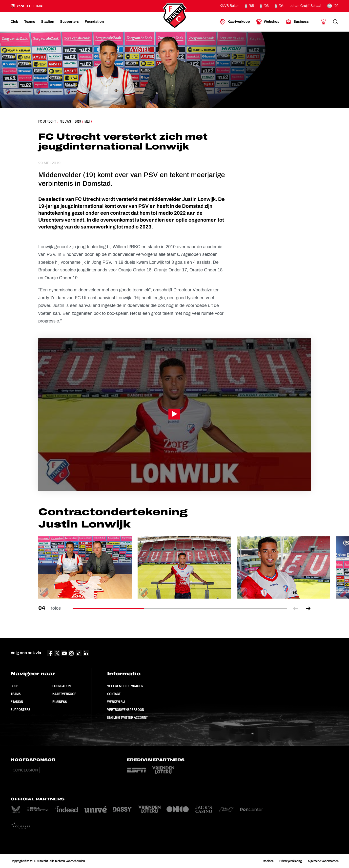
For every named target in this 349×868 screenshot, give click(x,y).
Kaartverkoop (64, 694)
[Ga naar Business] (297, 22)
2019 (78, 121)
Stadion (17, 702)
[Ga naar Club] (14, 22)
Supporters (21, 710)
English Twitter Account (127, 717)
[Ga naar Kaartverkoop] (235, 22)
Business (60, 702)
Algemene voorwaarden (323, 861)
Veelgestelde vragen (125, 686)
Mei (87, 121)
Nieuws (65, 121)
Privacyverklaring (291, 861)
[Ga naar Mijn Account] (324, 22)
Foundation (62, 686)
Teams (16, 694)
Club (14, 686)
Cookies (268, 861)
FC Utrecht (47, 121)
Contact (114, 694)
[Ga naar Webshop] (268, 22)
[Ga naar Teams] (30, 22)
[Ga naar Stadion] (48, 22)
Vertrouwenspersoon (126, 710)
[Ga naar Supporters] (69, 22)
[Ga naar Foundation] (94, 22)
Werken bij (116, 702)
